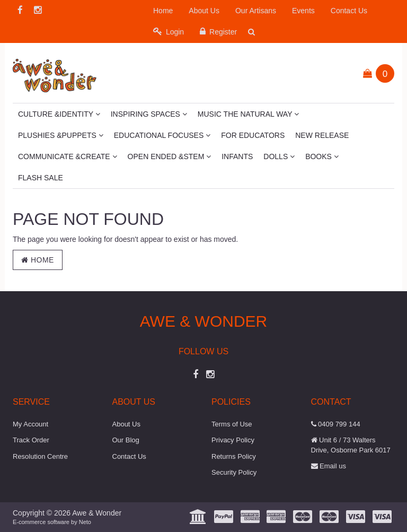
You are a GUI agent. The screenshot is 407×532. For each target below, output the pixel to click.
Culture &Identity (59, 114)
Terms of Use (232, 424)
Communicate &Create (68, 156)
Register (218, 32)
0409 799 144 (336, 424)
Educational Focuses (162, 135)
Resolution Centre (40, 456)
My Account (30, 424)
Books (322, 156)
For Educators (253, 135)
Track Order (31, 440)
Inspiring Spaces (149, 114)
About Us (204, 11)
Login (169, 32)
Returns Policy (234, 456)
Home (163, 11)
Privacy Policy (233, 440)
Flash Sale (41, 178)
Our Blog (126, 440)
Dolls (279, 156)
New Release (322, 135)
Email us (329, 466)
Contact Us (349, 11)
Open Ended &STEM (170, 156)
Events (303, 11)
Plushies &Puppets (61, 135)
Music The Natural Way (248, 114)
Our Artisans (256, 11)
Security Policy (234, 472)
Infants (237, 156)
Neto (85, 522)
